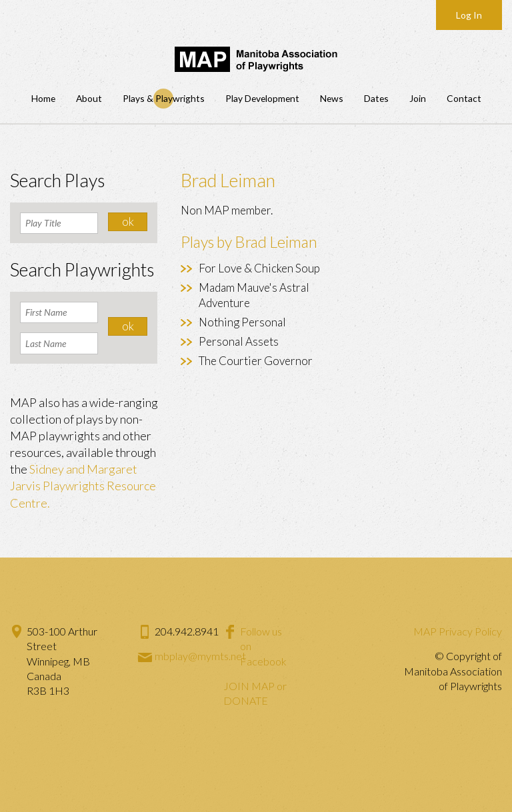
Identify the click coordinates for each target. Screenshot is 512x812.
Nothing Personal (242, 322)
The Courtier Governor (256, 361)
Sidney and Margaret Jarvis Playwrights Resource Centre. (83, 486)
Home (43, 98)
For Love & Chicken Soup (259, 268)
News (332, 98)
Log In (469, 15)
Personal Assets (239, 341)
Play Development (262, 98)
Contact (464, 98)
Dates (376, 98)
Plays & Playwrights (164, 98)
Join (418, 98)
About (89, 98)
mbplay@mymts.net (200, 656)
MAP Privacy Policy (458, 631)
